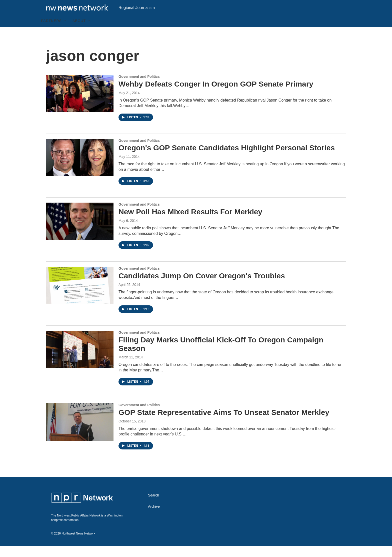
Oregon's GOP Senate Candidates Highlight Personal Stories (227, 159)
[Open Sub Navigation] (65, 32)
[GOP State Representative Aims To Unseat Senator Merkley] (80, 433)
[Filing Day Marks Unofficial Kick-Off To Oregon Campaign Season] (80, 361)
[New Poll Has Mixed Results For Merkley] (80, 233)
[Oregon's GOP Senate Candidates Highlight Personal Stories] (80, 169)
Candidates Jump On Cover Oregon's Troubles (202, 287)
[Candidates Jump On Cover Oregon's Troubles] (80, 297)
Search (153, 507)
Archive (154, 518)
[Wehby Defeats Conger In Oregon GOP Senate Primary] (80, 105)
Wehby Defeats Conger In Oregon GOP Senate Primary (216, 95)
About (79, 32)
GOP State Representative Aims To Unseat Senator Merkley (224, 424)
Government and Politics (139, 88)
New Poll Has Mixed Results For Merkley (190, 223)
